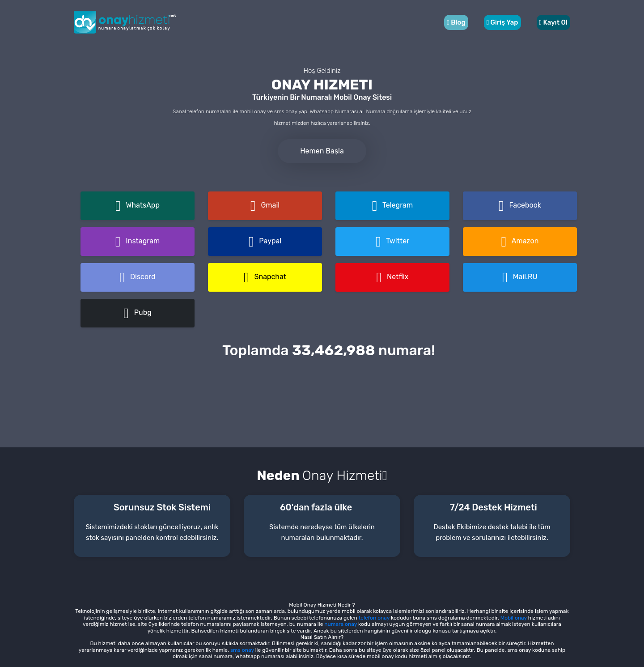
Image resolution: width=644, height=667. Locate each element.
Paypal (265, 242)
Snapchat (265, 277)
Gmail (265, 206)
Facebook (520, 206)
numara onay (341, 624)
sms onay (241, 650)
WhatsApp (138, 206)
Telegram (392, 206)
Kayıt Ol (554, 22)
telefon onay (374, 618)
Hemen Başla (322, 151)
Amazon (520, 242)
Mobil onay (514, 618)
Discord (137, 277)
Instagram (138, 242)
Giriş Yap (502, 22)
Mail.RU (520, 277)
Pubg (138, 313)
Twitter (393, 242)
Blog (456, 22)
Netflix (393, 277)
